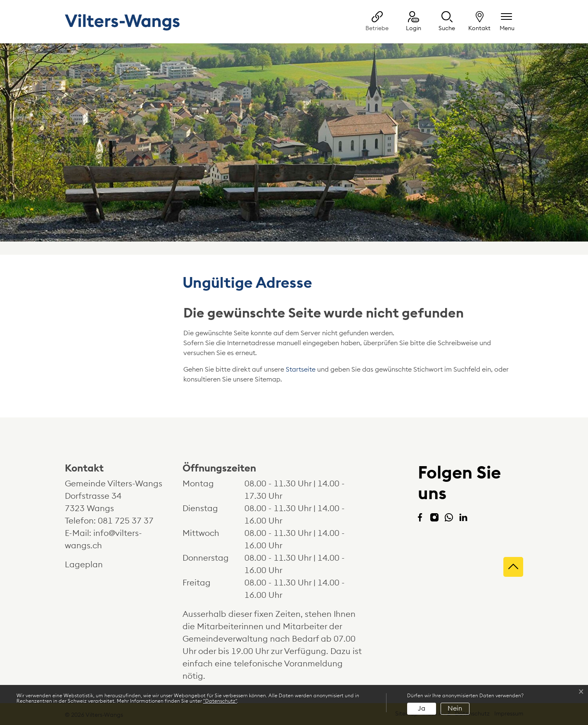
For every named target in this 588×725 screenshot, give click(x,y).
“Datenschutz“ (220, 701)
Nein (455, 708)
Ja (422, 708)
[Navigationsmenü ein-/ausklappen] (507, 22)
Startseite (301, 370)
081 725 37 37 (126, 521)
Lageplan (91, 565)
